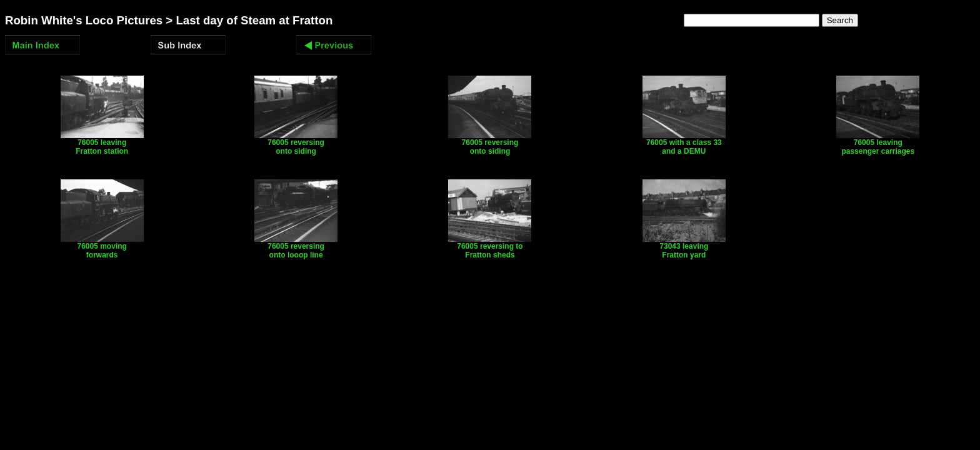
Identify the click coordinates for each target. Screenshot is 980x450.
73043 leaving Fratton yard (684, 247)
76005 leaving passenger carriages (878, 143)
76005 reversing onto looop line (296, 247)
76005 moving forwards (102, 247)
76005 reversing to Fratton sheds (490, 247)
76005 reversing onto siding (296, 143)
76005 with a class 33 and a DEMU (684, 143)
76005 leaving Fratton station (102, 143)
